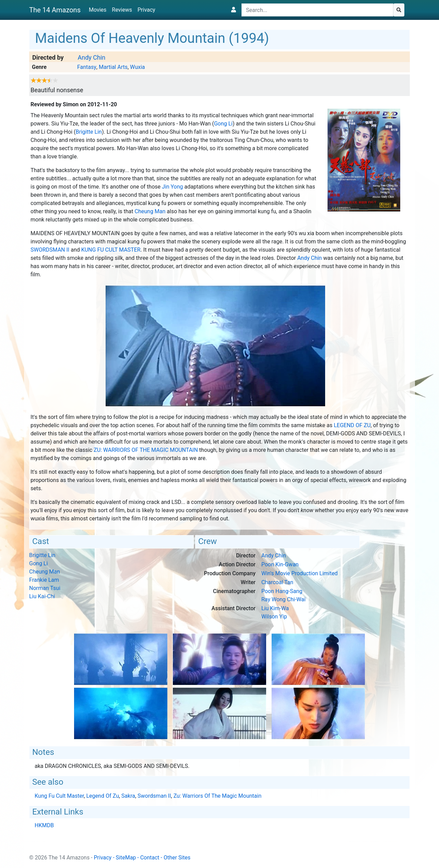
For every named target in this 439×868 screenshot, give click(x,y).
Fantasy (87, 67)
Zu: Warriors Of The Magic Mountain (146, 450)
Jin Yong (173, 187)
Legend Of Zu (352, 425)
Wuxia (137, 67)
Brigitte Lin (88, 132)
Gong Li (223, 124)
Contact (150, 858)
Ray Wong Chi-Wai (283, 599)
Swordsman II (50, 250)
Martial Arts (113, 67)
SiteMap (126, 858)
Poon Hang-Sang (282, 591)
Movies (98, 10)
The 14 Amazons (55, 10)
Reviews (122, 10)
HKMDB (44, 825)
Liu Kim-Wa (275, 608)
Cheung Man (150, 211)
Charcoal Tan (277, 582)
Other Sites (177, 858)
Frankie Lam (44, 580)
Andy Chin (91, 57)
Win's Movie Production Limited (300, 573)
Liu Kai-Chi (42, 596)
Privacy (146, 10)
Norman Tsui (45, 588)
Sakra (128, 796)
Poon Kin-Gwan (280, 564)
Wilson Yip (274, 617)
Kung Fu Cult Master (111, 250)
